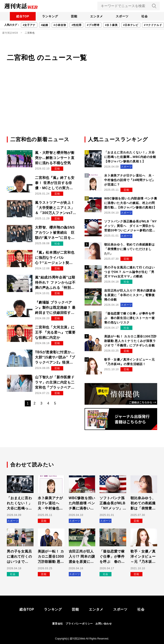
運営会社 (58, 624)
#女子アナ (29, 25)
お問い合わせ (104, 624)
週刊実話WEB (10, 33)
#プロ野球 (93, 25)
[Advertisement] (82, 103)
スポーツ (123, 16)
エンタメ (97, 16)
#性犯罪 (76, 25)
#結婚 (45, 25)
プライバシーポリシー (79, 624)
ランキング (49, 16)
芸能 (74, 16)
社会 (146, 16)
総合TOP (21, 16)
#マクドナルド (153, 25)
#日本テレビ (131, 25)
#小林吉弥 (60, 25)
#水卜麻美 (111, 25)
